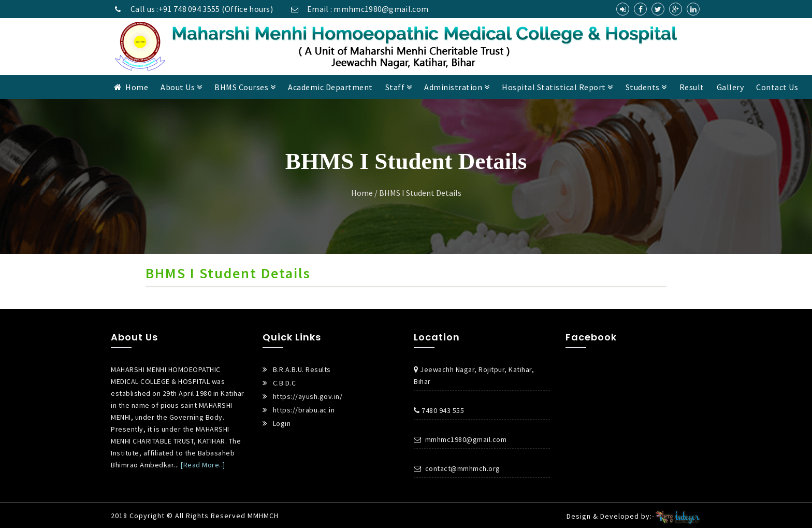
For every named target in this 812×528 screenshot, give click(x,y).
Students (646, 87)
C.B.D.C (285, 383)
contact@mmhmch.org (457, 468)
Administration (457, 87)
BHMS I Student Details (420, 193)
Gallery (730, 87)
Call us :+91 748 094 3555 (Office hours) (192, 9)
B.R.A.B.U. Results (302, 369)
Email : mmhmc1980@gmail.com (358, 9)
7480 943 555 (439, 410)
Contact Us (777, 87)
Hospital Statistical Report (557, 87)
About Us (181, 87)
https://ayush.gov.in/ (308, 396)
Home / (364, 193)
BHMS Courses (245, 87)
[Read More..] (203, 465)
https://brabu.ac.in (304, 410)
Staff (399, 87)
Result (692, 87)
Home (131, 87)
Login (282, 423)
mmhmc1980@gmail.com (460, 439)
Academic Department (330, 87)
